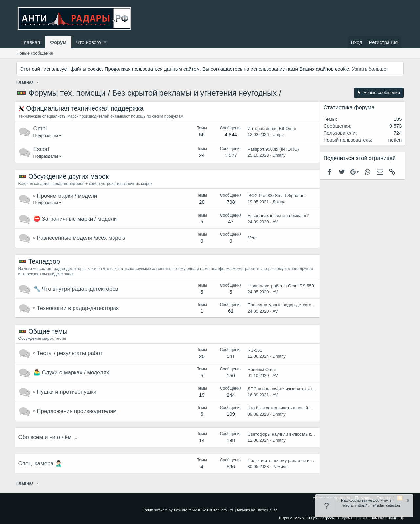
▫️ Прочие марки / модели (67, 196)
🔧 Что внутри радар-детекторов (78, 289)
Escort (43, 149)
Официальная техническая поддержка (87, 108)
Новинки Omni (260, 370)
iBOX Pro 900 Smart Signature (275, 196)
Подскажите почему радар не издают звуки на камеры (300, 460)
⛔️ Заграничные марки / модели (77, 219)
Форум (58, 42)
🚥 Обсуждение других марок (65, 176)
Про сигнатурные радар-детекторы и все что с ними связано (306, 305)
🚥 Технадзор (41, 261)
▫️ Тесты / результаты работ (70, 353)
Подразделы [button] (47, 135)
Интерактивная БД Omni (270, 129)
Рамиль (278, 466)
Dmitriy (277, 155)
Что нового (88, 42)
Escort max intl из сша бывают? (276, 216)
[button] (105, 42)
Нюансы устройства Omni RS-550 (279, 286)
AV (273, 222)
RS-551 (253, 350)
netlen (393, 140)
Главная (31, 42)
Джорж (277, 202)
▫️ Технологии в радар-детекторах (78, 308)
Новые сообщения (35, 53)
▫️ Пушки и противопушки (67, 392)
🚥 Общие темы (45, 331)
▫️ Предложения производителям (77, 411)
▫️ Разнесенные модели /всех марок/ (81, 238)
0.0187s (361, 518)
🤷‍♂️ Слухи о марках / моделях (73, 372)
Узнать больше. (370, 69)
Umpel (277, 134)
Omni (42, 129)
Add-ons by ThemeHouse (257, 510)
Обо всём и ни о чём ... (50, 437)
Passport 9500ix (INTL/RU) (271, 149)
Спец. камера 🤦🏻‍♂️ (42, 463)
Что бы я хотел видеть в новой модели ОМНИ (291, 408)
